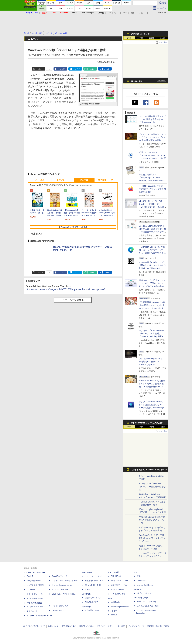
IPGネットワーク (141, 598)
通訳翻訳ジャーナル (119, 585)
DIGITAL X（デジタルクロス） (64, 594)
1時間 (129, 38)
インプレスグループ (136, 626)
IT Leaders (31, 590)
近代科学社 (86, 607)
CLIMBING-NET (91, 602)
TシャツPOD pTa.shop (147, 601)
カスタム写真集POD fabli (148, 606)
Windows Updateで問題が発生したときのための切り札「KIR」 (152, 520)
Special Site (137, 81)
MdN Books (116, 602)
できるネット (32, 611)
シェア (62, 69)
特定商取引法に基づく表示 (158, 626)
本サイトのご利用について (34, 626)
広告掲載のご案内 (69, 626)
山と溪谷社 (86, 594)
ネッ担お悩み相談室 (35, 598)
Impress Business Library (62, 585)
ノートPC (39, 180)
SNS (125, 13)
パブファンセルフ (144, 593)
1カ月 (163, 38)
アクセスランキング (140, 34)
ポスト (41, 69)
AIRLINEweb (116, 576)
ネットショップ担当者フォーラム (65, 581)
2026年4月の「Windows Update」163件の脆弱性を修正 (152, 487)
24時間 (140, 38)
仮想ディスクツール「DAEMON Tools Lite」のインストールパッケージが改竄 (152, 155)
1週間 (152, 38)
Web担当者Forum (34, 581)
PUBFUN (138, 590)
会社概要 (121, 626)
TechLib (114, 615)
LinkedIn (107, 69)
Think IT (30, 576)
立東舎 (88, 590)
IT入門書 (84, 180)
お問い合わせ (53, 626)
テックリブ (112, 611)
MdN (110, 598)
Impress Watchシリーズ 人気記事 (147, 423)
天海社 (140, 576)
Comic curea (142, 581)
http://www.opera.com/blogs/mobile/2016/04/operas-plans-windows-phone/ (65, 289)
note (92, 69)
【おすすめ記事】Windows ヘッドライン (149, 470)
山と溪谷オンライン (93, 598)
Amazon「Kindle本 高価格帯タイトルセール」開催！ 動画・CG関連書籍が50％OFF (152, 384)
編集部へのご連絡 (86, 626)
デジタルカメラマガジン (37, 607)
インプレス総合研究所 (36, 585)
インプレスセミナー (60, 590)
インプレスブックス (60, 606)
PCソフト (62, 180)
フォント (142, 13)
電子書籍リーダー (106, 180)
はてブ (77, 69)
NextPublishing (58, 610)
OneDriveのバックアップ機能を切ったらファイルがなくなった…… (152, 538)
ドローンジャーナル (35, 594)
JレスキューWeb (118, 590)
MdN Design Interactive (120, 607)
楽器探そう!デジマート (94, 581)
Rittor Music (87, 572)
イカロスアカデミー (119, 594)
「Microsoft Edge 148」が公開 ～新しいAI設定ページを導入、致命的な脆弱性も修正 (152, 250)
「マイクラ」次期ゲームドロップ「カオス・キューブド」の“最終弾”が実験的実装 (152, 137)
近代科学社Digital (92, 610)
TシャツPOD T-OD (93, 585)
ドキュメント (113, 13)
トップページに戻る (73, 300)
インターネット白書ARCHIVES (39, 616)
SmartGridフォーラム (61, 576)
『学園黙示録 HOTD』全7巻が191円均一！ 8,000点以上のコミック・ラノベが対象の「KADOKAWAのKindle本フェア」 (152, 308)
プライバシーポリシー (106, 626)
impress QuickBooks (145, 585)
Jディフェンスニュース (120, 581)
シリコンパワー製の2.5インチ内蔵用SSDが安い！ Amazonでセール (152, 362)
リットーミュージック (94, 576)
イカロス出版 (113, 572)
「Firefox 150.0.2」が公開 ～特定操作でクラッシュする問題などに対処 (152, 189)
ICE (136, 572)
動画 (133, 13)
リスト (49, 69)
